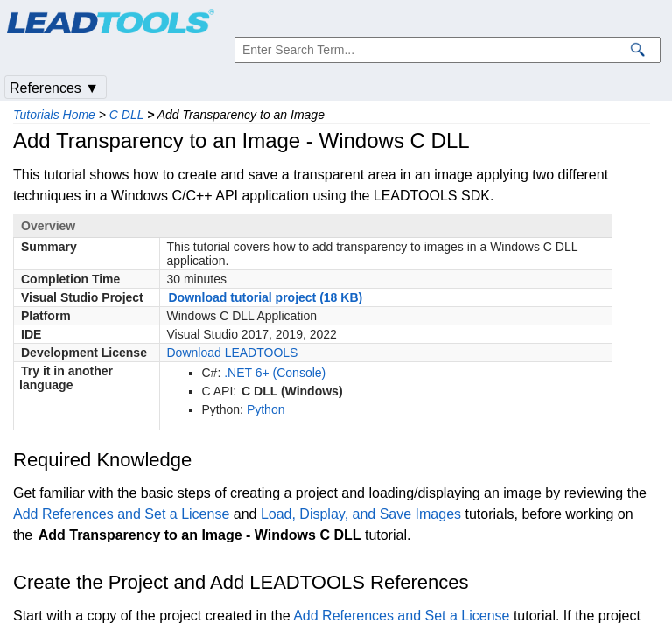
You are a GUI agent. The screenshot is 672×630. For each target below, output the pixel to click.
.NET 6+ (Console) (275, 373)
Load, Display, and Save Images (361, 514)
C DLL (126, 115)
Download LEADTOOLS (233, 353)
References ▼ (54, 88)
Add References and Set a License (121, 514)
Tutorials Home (54, 115)
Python (266, 409)
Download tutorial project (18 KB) (266, 297)
